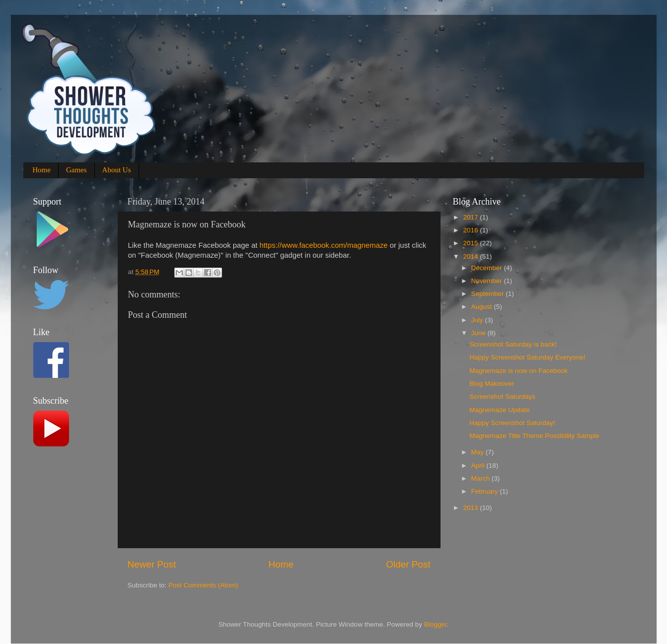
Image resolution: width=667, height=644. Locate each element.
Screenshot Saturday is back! (513, 344)
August (483, 307)
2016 (471, 230)
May (479, 452)
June (480, 333)
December (488, 268)
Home (41, 170)
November (488, 281)
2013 (471, 508)
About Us (117, 170)
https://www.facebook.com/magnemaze (323, 245)
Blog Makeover (492, 384)
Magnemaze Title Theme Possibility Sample (534, 436)
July (478, 320)
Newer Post (152, 564)
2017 (471, 217)
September (489, 294)
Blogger (436, 624)
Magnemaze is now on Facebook (519, 371)
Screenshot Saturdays (502, 396)
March (482, 478)
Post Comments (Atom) (203, 585)
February (486, 491)
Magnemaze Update (500, 410)
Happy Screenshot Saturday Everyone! (527, 357)
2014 (471, 256)
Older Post (408, 564)
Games (76, 170)
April (479, 465)
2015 (471, 243)
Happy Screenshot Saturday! (512, 423)
